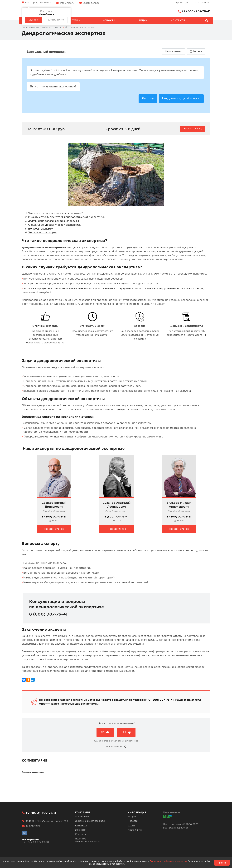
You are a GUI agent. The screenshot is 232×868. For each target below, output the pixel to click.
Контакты (178, 20)
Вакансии (81, 830)
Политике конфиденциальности (168, 861)
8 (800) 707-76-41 (54, 517)
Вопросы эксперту (40, 230)
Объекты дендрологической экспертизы (55, 226)
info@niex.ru (67, 3)
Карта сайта (135, 830)
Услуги (73, 20)
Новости (109, 20)
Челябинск (38, 3)
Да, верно (34, 20)
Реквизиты (81, 826)
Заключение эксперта (42, 233)
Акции (143, 20)
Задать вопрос (91, 3)
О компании (82, 817)
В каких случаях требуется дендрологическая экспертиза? (67, 218)
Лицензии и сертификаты (90, 821)
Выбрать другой (56, 20)
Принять (222, 863)
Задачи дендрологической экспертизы (53, 222)
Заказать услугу (193, 129)
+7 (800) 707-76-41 (196, 11)
